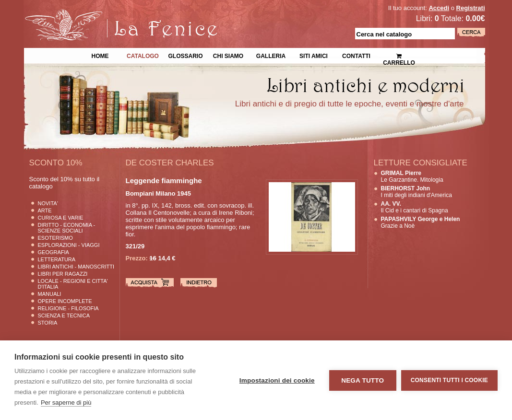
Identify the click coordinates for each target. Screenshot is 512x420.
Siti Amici (314, 55)
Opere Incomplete (65, 301)
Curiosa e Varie (61, 218)
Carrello (399, 55)
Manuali (50, 294)
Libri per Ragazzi (63, 274)
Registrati (471, 8)
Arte (45, 210)
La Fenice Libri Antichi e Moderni (107, 14)
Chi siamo (228, 55)
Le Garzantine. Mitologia (412, 176)
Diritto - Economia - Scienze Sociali (67, 228)
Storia (48, 323)
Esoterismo (55, 238)
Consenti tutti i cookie (449, 380)
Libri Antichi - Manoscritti (76, 267)
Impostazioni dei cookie (277, 380)
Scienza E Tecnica (64, 315)
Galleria (271, 55)
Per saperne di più (66, 402)
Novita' (48, 203)
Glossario (185, 55)
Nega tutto (363, 380)
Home (100, 55)
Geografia (54, 252)
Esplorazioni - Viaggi (69, 245)
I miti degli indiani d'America (417, 192)
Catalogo (143, 55)
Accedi (439, 8)
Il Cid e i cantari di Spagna (415, 207)
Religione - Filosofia (68, 308)
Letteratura (57, 259)
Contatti (356, 55)
